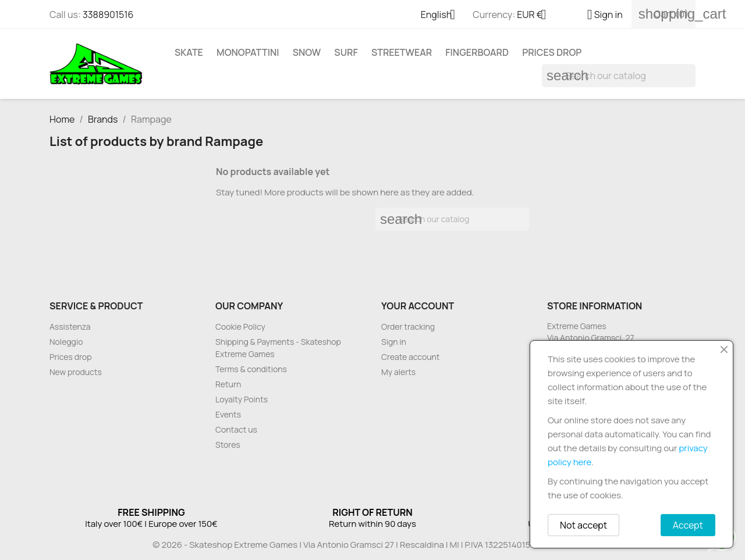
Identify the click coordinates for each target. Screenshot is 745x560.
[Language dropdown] (443, 16)
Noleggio (66, 342)
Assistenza (70, 327)
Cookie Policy (240, 327)
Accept (688, 525)
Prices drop (552, 52)
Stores (228, 445)
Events (228, 414)
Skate (189, 52)
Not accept (583, 525)
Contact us (236, 429)
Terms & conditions (251, 369)
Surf (346, 52)
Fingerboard (477, 52)
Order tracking (408, 327)
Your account (418, 306)
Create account (410, 357)
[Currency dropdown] (536, 16)
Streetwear (402, 52)
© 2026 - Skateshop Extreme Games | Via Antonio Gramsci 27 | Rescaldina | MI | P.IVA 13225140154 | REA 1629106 (372, 545)
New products (76, 372)
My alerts (398, 372)
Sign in (394, 342)
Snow (307, 52)
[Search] (619, 76)
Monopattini (248, 52)
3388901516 (108, 15)
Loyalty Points (242, 399)
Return (228, 384)
